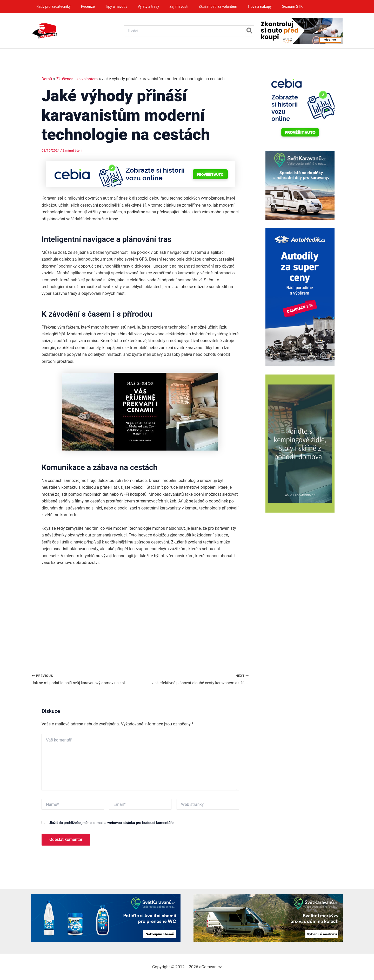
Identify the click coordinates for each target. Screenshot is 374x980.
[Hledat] (250, 31)
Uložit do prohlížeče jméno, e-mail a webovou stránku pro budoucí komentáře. (112, 824)
